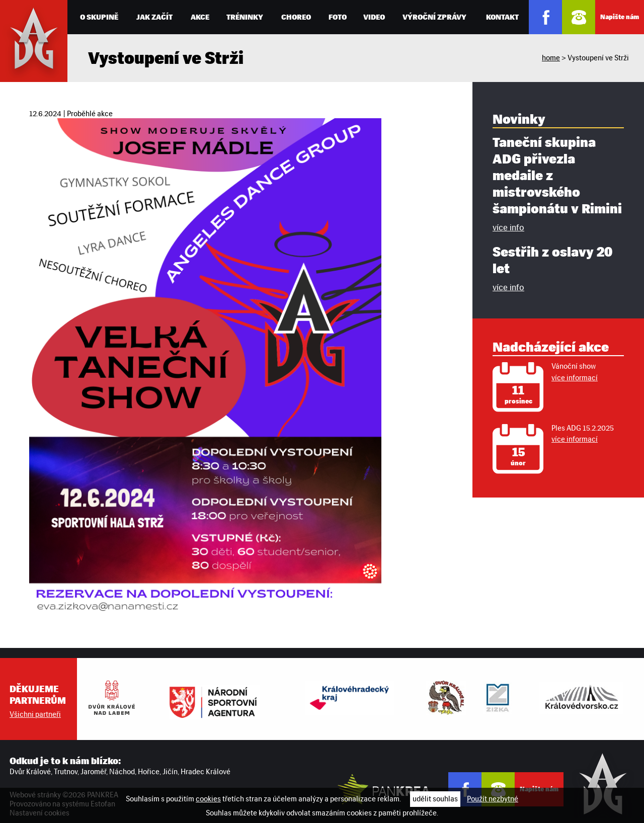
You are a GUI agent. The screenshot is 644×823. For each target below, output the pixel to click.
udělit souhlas (435, 799)
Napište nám (620, 17)
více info (508, 227)
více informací (575, 378)
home (551, 58)
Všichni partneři (35, 714)
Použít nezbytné (493, 799)
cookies (208, 799)
